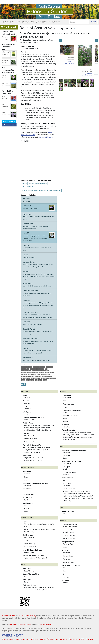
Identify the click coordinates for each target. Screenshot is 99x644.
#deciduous (36, 367)
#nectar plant (33, 369)
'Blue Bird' (39, 208)
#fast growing (24, 373)
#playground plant (49, 373)
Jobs (17, 639)
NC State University (9, 616)
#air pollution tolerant (26, 371)
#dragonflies (24, 374)
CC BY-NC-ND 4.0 (70, 61)
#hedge (23, 380)
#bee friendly (38, 376)
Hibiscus (57, 34)
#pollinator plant (32, 374)
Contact (56, 22)
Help (38, 22)
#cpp (36, 380)
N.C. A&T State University (27, 616)
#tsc (46, 369)
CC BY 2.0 (89, 73)
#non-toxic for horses (47, 376)
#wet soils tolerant (46, 374)
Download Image (69, 63)
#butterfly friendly (25, 376)
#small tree (42, 367)
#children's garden (40, 373)
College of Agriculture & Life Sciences (54, 639)
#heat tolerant (49, 367)
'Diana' (39, 237)
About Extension (8, 639)
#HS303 (45, 380)
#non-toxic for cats (35, 378)
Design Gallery (28, 22)
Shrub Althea (36, 37)
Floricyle (24, 183)
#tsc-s (32, 376)
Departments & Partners (30, 639)
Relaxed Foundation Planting (38, 183)
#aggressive (32, 373)
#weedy (40, 380)
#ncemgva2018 (45, 371)
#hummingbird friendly (27, 367)
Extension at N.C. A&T (76, 639)
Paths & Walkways (27, 187)
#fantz (39, 374)
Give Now (47, 22)
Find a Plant (15, 22)
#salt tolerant (41, 369)
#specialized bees (36, 371)
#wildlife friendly (30, 380)
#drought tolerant (25, 369)
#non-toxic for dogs (26, 378)
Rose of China (71, 34)
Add (23, 384)
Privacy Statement (46, 624)
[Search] (79, 22)
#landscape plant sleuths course (48, 378)
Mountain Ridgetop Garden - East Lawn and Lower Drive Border (41, 190)
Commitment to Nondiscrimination (20, 624)
